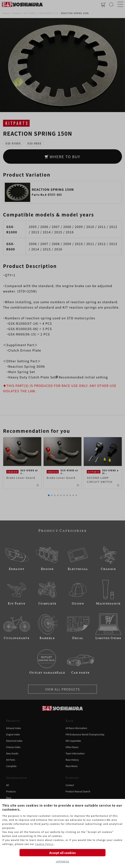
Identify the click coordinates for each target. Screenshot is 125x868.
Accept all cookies (62, 853)
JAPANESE (63, 861)
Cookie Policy (44, 844)
